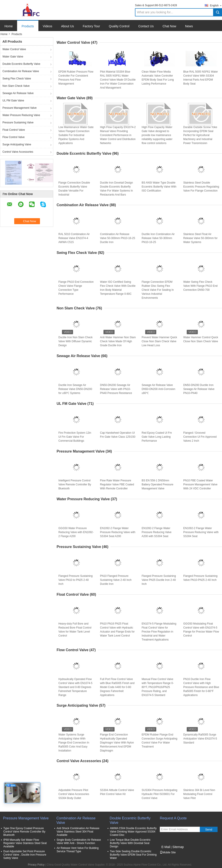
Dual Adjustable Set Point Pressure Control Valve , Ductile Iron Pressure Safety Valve (25, 855)
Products (28, 26)
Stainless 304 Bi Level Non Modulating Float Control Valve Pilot (199, 794)
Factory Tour (91, 26)
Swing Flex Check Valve (17, 79)
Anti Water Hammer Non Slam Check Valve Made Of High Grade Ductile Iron (118, 341)
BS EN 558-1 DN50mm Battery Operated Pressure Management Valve (158, 484)
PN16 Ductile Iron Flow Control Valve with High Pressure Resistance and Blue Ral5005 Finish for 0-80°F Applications (201, 687)
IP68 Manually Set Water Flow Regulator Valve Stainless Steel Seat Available (25, 843)
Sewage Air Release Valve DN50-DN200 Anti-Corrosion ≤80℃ (158, 389)
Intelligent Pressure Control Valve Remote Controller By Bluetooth (75, 484)
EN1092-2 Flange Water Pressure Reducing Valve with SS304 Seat (201, 532)
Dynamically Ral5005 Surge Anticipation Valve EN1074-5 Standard (200, 739)
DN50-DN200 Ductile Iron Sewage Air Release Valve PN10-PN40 (199, 389)
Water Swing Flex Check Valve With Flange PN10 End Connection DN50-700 (201, 286)
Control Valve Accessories (18, 152)
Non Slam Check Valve (16, 86)
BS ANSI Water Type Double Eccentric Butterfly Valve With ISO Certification (159, 187)
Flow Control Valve (14, 137)
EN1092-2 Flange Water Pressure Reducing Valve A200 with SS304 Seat (157, 532)
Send (209, 829)
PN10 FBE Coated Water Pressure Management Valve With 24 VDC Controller (200, 484)
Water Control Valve (14, 49)
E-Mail (166, 847)
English (216, 5)
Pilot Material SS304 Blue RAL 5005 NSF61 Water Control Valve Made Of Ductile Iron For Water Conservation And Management (118, 80)
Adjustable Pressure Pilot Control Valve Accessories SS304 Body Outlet (74, 794)
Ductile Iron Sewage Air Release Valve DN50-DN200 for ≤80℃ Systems (75, 389)
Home (9, 26)
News (189, 26)
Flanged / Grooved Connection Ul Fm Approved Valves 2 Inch (200, 437)
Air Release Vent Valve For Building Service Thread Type (78, 850)
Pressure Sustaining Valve (18, 123)
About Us (67, 26)
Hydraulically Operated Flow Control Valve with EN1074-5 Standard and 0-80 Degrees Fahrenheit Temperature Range (75, 687)
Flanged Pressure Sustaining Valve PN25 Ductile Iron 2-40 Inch (159, 580)
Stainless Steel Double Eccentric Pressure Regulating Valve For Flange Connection (201, 187)
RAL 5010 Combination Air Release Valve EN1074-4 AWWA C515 (74, 238)
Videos (48, 26)
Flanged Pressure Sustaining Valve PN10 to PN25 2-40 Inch (75, 580)
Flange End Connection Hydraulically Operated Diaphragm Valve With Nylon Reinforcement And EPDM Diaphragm (117, 743)
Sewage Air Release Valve (18, 93)
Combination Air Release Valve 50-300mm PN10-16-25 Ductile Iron (118, 238)
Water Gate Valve (13, 57)
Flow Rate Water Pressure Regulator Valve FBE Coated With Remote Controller (117, 484)
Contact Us (146, 26)
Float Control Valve (14, 130)
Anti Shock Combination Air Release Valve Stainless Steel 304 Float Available (78, 832)
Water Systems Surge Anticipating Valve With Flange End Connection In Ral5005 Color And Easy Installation (74, 743)
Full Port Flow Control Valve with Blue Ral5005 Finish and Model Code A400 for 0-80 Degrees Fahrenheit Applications (117, 687)
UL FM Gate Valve (13, 101)
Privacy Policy (36, 865)
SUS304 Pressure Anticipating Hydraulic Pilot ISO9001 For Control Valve (160, 794)
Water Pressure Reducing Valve (21, 115)
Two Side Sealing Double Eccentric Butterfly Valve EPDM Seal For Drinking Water (133, 855)
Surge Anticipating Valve (17, 144)
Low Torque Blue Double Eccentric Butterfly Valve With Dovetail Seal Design (130, 843)
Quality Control (119, 26)
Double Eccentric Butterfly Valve (21, 64)
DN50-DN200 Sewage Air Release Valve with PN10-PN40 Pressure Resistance (116, 389)
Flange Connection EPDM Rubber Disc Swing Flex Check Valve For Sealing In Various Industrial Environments (158, 290)
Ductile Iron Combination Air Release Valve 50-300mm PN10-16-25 (158, 238)
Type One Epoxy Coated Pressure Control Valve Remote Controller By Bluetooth (24, 832)
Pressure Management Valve (20, 108)
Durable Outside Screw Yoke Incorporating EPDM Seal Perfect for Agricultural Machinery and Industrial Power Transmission (200, 135)
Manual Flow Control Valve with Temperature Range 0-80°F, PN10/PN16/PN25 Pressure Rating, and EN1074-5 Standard (158, 687)
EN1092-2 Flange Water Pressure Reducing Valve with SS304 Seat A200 (118, 532)
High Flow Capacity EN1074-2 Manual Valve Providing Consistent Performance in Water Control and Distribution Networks (118, 135)
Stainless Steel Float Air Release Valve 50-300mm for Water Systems (201, 238)
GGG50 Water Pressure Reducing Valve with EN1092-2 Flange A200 (76, 532)
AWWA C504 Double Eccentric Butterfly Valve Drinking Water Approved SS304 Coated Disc (133, 832)
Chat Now (169, 26)
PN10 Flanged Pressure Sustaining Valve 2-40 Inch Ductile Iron (116, 580)
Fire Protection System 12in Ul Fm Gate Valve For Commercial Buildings (75, 437)
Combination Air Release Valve (21, 71)
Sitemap (178, 847)
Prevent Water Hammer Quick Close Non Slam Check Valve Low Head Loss (159, 341)
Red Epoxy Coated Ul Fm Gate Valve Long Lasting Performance (157, 437)
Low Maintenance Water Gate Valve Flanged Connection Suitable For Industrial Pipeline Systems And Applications (76, 135)
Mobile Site (168, 852)
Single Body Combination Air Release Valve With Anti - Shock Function (79, 841)
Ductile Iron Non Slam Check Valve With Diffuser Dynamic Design (75, 341)
